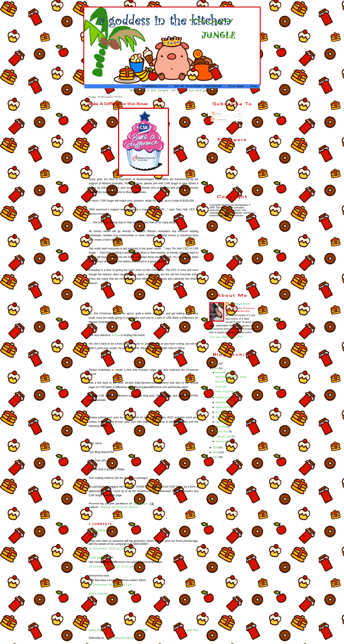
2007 (215, 457)
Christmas (119, 507)
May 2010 (221, 422)
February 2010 (223, 436)
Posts (216, 114)
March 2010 (222, 431)
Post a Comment (99, 594)
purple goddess (98, 530)
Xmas (133, 507)
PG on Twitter (236, 86)
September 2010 (225, 402)
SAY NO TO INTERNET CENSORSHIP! (198, 86)
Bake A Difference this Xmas (118, 104)
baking (105, 507)
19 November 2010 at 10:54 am (111, 549)
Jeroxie (116, 335)
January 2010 (223, 441)
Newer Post (96, 630)
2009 (215, 447)
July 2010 (221, 412)
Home (254, 86)
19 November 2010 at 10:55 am (111, 567)
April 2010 (221, 427)
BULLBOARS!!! (224, 382)
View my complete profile (226, 337)
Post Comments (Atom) (119, 638)
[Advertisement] (102, 612)
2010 (215, 368)
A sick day (221, 386)
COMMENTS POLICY (155, 86)
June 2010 (221, 417)
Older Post (192, 630)
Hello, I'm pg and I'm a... (228, 391)
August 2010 (222, 407)
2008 (215, 452)
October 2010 (223, 397)
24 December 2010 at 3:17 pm (110, 585)
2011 (215, 363)
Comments (219, 120)
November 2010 (224, 372)
